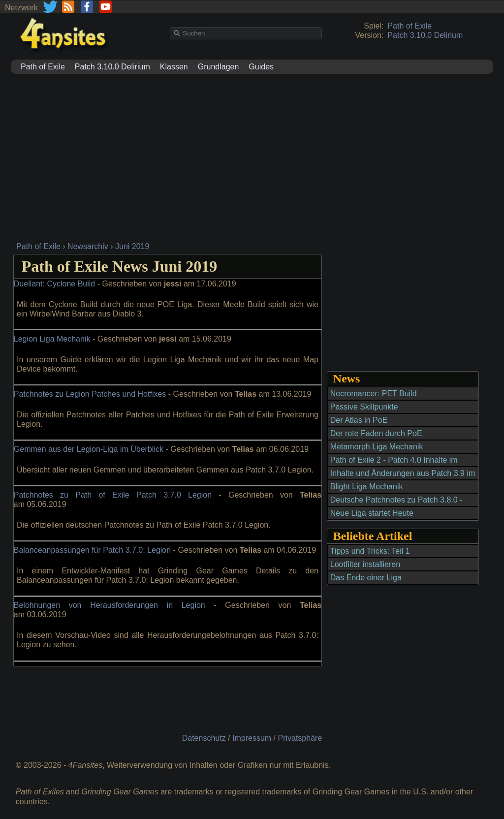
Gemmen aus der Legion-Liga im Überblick (89, 449)
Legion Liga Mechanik (52, 339)
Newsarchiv (88, 246)
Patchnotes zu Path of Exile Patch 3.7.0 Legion (113, 495)
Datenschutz (204, 738)
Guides (261, 67)
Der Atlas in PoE (359, 420)
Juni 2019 (132, 246)
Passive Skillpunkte (364, 407)
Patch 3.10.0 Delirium (425, 35)
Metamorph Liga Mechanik (377, 447)
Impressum (252, 738)
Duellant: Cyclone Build (54, 284)
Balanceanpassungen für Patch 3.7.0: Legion (92, 550)
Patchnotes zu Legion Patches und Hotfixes (90, 394)
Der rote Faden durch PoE (376, 433)
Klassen (174, 67)
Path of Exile (409, 26)
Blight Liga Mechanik (367, 487)
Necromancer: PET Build (374, 394)
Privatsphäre (300, 738)
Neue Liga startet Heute (372, 513)
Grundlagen (219, 67)
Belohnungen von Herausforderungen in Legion (110, 605)
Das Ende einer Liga (366, 578)
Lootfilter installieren (365, 564)
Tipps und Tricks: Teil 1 (370, 551)
